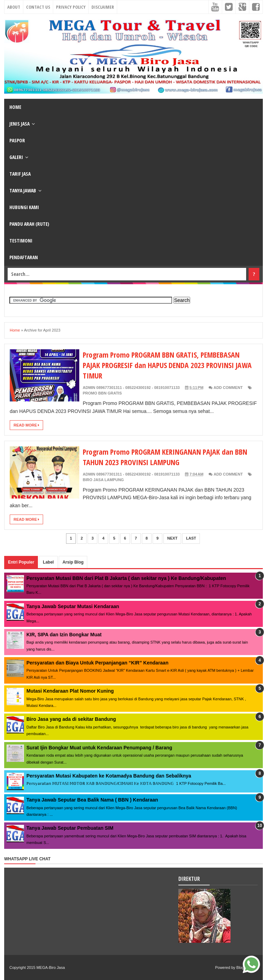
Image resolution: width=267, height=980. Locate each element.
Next (172, 538)
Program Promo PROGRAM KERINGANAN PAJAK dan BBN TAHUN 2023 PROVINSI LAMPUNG (166, 457)
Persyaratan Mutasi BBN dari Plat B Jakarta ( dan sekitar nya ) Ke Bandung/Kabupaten (126, 578)
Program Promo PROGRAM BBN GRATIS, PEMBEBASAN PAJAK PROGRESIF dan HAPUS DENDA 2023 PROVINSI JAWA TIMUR (168, 365)
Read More (26, 425)
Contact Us (38, 7)
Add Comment (228, 388)
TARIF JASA (20, 174)
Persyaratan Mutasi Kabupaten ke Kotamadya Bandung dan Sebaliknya (109, 776)
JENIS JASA (19, 124)
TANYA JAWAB (23, 190)
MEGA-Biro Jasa (51, 967)
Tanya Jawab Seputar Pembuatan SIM (70, 828)
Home (15, 330)
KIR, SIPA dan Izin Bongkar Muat (64, 635)
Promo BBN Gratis (102, 393)
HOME (15, 107)
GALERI (16, 157)
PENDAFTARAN (24, 257)
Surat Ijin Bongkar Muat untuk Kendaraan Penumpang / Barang (99, 748)
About (14, 7)
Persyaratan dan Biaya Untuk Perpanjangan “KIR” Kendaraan (97, 663)
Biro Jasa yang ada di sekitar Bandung (71, 719)
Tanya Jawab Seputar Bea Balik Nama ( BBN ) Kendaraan (92, 800)
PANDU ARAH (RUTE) (29, 224)
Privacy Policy (71, 7)
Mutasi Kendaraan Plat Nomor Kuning (70, 691)
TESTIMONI (21, 241)
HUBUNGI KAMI (24, 207)
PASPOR (17, 140)
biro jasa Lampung (103, 480)
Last (191, 538)
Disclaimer (103, 7)
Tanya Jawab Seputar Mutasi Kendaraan (73, 606)
